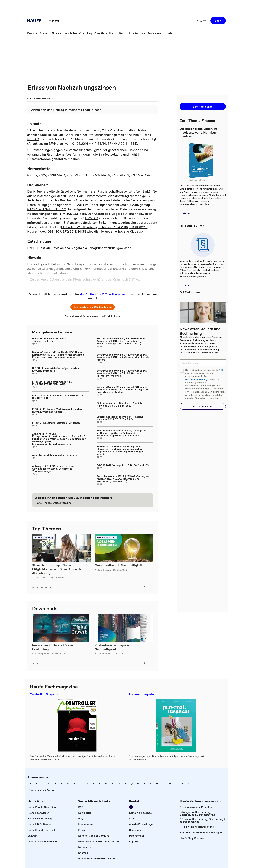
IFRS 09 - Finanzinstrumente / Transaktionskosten (50, 340)
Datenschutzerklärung (196, 379)
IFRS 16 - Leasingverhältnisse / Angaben (56, 423)
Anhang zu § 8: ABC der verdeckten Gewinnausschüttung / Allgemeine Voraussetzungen (53, 469)
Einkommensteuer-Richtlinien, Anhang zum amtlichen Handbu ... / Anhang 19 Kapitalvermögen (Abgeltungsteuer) (122, 433)
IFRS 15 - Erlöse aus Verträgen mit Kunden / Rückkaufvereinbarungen (58, 410)
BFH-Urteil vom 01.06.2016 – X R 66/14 (77, 144)
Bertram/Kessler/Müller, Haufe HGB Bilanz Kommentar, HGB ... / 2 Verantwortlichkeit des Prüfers (123, 357)
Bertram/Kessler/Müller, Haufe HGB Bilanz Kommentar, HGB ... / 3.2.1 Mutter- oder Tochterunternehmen (122, 373)
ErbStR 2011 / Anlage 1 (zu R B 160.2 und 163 (123, 465)
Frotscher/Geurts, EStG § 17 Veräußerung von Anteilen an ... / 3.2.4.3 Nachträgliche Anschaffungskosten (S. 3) (123, 479)
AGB (221, 370)
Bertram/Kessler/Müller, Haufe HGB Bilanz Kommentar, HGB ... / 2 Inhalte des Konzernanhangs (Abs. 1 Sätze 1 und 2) (122, 341)
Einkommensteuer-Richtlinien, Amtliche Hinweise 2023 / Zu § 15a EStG (120, 418)
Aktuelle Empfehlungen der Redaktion (54, 455)
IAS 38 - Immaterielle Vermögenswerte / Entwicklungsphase (56, 369)
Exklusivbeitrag (44, 537)
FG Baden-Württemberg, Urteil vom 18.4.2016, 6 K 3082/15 (104, 227)
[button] (54, 21)
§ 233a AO (107, 130)
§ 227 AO (92, 218)
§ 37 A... (135, 279)
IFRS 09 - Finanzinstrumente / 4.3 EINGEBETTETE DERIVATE (52, 383)
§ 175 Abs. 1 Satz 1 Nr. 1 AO (47, 209)
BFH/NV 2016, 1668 (122, 144)
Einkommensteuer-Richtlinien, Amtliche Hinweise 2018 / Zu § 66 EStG (120, 404)
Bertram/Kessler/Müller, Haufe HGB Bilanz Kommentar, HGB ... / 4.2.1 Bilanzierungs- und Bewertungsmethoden (123, 389)
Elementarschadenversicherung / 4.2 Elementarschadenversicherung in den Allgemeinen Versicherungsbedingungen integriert (120, 450)
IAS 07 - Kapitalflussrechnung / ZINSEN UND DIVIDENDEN (59, 397)
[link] (32, 33)
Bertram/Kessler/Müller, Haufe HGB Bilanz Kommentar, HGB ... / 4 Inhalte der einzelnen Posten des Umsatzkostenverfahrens (58, 355)
